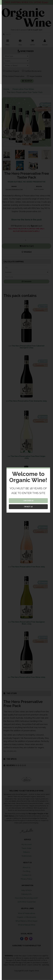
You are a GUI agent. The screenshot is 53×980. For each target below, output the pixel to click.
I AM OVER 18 (28, 501)
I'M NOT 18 (28, 507)
